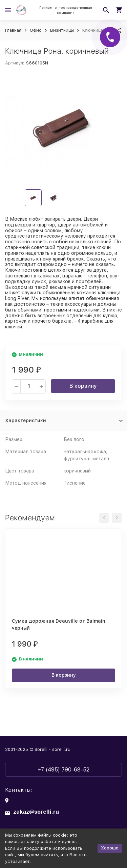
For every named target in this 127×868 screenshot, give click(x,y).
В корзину (83, 386)
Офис (36, 30)
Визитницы (62, 30)
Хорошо (110, 848)
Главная (13, 30)
